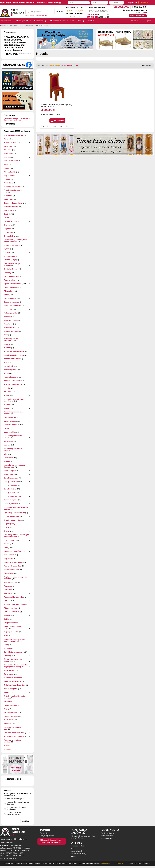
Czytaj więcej (144, 3)
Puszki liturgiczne (10, 582)
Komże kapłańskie (11, 370)
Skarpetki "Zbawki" (11, 623)
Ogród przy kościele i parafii (14, 513)
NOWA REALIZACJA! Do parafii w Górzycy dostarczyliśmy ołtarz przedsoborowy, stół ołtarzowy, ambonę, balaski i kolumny (17, 44)
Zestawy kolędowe (11, 713)
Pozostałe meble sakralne (13, 733)
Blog (72, 849)
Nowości (7, 746)
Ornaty (6, 531)
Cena (77, 65)
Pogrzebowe (8, 559)
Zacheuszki (8, 702)
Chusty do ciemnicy (11, 245)
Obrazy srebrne (10, 493)
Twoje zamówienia (108, 833)
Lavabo (7, 428)
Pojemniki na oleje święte (13, 562)
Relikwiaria (8, 590)
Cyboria (7, 249)
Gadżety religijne (10, 298)
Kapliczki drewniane (11, 320)
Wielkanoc (8, 150)
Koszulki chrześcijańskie (13, 381)
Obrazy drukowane (11, 482)
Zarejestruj (122, 7)
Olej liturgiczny (9, 524)
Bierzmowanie (9, 210)
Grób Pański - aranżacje (13, 306)
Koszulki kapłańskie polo (13, 384)
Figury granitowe (10, 280)
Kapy (6, 335)
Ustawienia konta (107, 836)
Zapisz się (10, 124)
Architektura (8, 183)
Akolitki (7, 168)
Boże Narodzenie (10, 143)
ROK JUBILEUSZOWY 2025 (14, 135)
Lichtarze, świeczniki (12, 425)
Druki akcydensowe (11, 269)
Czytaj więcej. (106, 863)
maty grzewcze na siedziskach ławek (14, 813)
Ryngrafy (7, 615)
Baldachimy (8, 199)
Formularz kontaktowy (78, 854)
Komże (6, 363)
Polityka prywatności (47, 836)
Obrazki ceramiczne (11, 478)
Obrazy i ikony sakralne (13, 496)
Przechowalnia (107, 838)
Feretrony (7, 273)
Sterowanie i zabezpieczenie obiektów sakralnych (14, 640)
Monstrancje (8, 458)
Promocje (7, 749)
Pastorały (7, 544)
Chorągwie (8, 225)
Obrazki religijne (10, 489)
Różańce (7, 601)
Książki (7, 408)
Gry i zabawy (9, 309)
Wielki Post (8, 146)
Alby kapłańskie (10, 172)
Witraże (7, 692)
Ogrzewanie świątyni (11, 516)
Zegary (6, 709)
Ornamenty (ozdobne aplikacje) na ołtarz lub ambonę (16, 536)
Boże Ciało (8, 154)
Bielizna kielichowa (11, 207)
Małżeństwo (8, 441)
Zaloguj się (139, 7)
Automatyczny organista (13, 187)
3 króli (6, 165)
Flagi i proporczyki (11, 276)
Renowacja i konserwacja (13, 597)
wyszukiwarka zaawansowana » (37, 15)
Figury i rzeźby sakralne (13, 284)
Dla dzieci (7, 252)
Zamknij (120, 863)
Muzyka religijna (10, 471)
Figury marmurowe (11, 287)
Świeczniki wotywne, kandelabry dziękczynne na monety (16, 666)
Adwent (7, 139)
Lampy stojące (9, 417)
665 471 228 (92, 17)
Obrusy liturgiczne (11, 500)
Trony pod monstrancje (12, 681)
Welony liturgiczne (11, 689)
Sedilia (6, 619)
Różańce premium (11, 608)
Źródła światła (9, 720)
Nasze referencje (77, 851)
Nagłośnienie (9, 474)
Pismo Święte (9, 555)
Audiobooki (8, 196)
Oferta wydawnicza (11, 504)
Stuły (6, 645)
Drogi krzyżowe (10, 256)
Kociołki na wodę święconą (14, 351)
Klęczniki (7, 348)
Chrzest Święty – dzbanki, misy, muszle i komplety (16, 241)
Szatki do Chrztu (10, 670)
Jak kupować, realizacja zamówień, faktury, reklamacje (83, 837)
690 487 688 (92, 14)
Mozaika (7, 461)
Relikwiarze (8, 593)
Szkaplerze (8, 648)
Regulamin (44, 833)
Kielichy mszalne (10, 328)
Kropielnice (8, 392)
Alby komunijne (10, 176)
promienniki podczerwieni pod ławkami (17, 808)
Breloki (7, 218)
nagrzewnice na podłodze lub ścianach (18, 803)
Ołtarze (7, 527)
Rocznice (7, 157)
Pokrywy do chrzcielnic (12, 566)
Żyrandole (8, 724)
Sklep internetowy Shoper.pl (139, 863)
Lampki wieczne (10, 421)
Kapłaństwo (8, 324)
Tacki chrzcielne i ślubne (13, 678)
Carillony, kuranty (10, 221)
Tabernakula (8, 674)
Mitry (6, 454)
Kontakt (73, 856)
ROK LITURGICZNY (11, 161)
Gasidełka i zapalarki (11, 302)
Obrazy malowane (10, 485)
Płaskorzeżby (9, 573)
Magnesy (7, 445)
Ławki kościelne (10, 432)
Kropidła (7, 388)
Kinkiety (7, 344)
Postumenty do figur (11, 570)
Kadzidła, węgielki (11, 313)
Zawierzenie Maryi (11, 705)
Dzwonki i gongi (10, 260)
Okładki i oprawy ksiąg (12, 520)
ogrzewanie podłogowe (16, 799)
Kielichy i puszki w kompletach (11, 340)
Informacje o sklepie (78, 846)
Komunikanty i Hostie (12, 359)
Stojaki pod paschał (11, 632)
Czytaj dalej (12, 54)
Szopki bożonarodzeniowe (14, 652)
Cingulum (7, 229)
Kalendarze (8, 317)
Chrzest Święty (9, 236)
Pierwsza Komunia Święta (13, 551)
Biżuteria (7, 214)
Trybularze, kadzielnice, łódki (15, 685)
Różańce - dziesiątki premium (15, 604)
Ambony (7, 179)
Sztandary (8, 656)
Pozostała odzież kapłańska (14, 736)
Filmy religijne (9, 291)
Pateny (6, 548)
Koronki (7, 373)
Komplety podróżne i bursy (14, 355)
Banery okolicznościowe (13, 203)
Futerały (7, 295)
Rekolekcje (8, 586)
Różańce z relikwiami (12, 612)
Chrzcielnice (8, 232)
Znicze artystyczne (11, 716)
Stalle (6, 636)
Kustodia (7, 405)
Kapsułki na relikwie (11, 331)
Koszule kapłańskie (11, 377)
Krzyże (6, 395)
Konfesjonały (9, 366)
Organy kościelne (10, 540)
